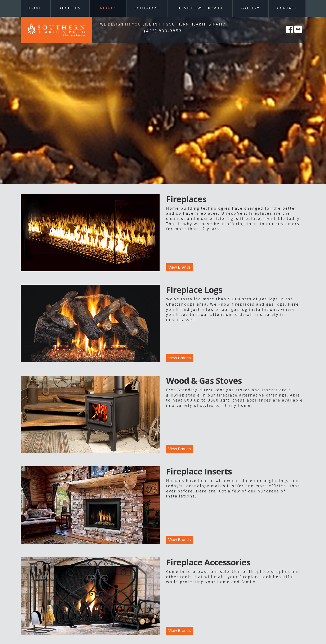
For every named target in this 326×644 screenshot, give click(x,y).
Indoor (107, 8)
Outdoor (146, 8)
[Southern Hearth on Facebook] (290, 34)
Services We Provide (200, 8)
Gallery (251, 8)
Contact (287, 8)
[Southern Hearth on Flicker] (298, 34)
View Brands (180, 267)
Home (36, 8)
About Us (70, 8)
